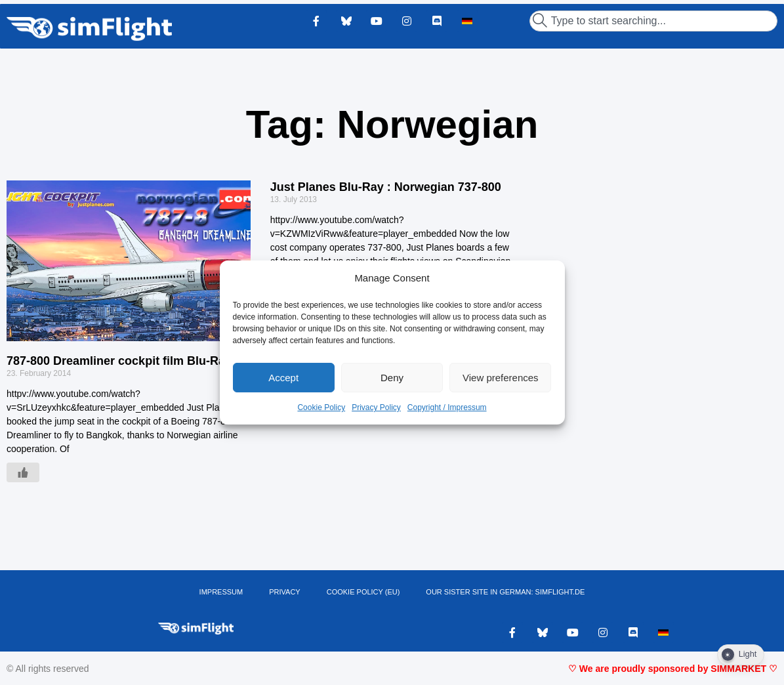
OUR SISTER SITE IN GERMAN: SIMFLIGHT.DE (505, 592)
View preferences (501, 378)
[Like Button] (23, 472)
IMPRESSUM (221, 592)
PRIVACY (284, 592)
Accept (283, 378)
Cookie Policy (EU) (363, 592)
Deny (392, 378)
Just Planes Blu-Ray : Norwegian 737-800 (386, 187)
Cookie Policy (321, 407)
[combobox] (653, 21)
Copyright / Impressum (447, 407)
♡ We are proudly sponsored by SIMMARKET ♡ (673, 669)
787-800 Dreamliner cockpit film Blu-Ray (119, 361)
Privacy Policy (376, 407)
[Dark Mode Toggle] (741, 655)
